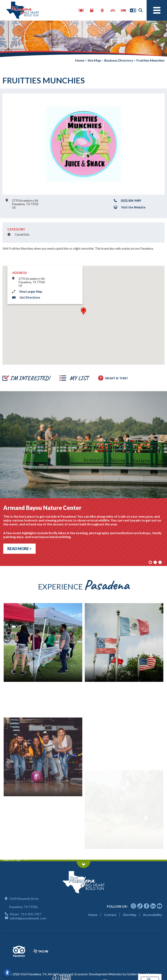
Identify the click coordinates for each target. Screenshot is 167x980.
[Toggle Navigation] (157, 10)
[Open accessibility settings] (7, 973)
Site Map (130, 915)
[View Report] (74, 378)
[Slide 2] (155, 562)
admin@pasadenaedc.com (28, 918)
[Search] (141, 10)
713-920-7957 (31, 914)
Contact (110, 915)
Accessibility (153, 915)
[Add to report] (26, 378)
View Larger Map (31, 292)
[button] (83, 311)
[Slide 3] (160, 562)
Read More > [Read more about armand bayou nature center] (19, 549)
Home (93, 915)
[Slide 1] (150, 562)
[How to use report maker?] (113, 378)
